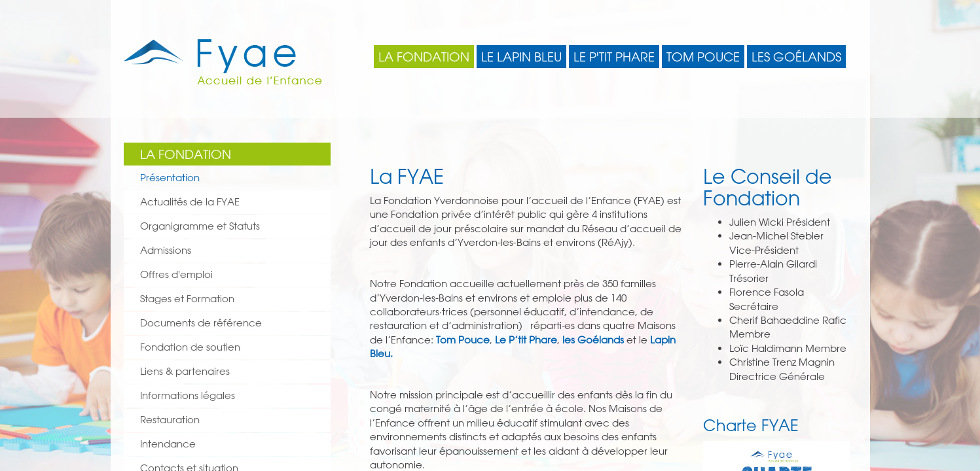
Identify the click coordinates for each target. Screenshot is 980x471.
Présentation (170, 178)
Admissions (166, 250)
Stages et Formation (187, 299)
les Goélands (593, 340)
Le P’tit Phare (526, 340)
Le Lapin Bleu (521, 57)
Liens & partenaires (185, 371)
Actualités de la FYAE (190, 202)
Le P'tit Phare (614, 57)
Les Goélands (796, 57)
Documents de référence (201, 323)
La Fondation (424, 57)
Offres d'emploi (176, 274)
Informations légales (188, 395)
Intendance (168, 444)
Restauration (170, 420)
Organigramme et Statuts (200, 226)
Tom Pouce (703, 57)
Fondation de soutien (190, 347)
